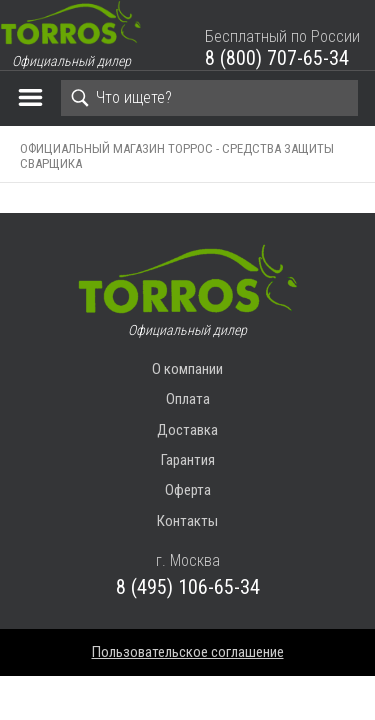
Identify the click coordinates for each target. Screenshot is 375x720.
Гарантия (188, 460)
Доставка (187, 430)
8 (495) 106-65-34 (188, 587)
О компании (187, 369)
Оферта (188, 490)
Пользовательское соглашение (188, 652)
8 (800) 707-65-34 (277, 58)
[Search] (209, 98)
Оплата (188, 399)
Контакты (187, 521)
